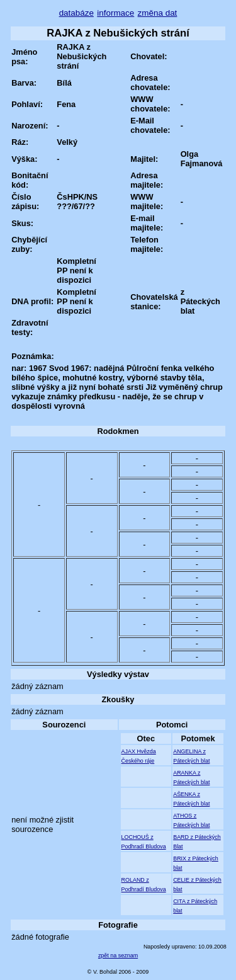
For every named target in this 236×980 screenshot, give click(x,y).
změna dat (158, 13)
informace (115, 13)
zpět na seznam (118, 955)
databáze (76, 13)
